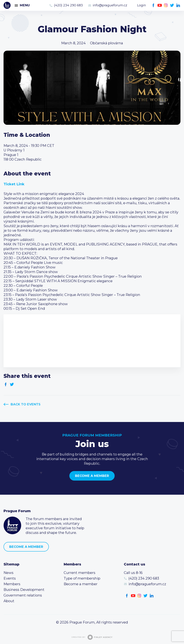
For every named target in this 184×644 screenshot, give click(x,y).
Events (10, 578)
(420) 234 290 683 (68, 5)
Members (12, 584)
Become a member (92, 476)
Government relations (23, 595)
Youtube (160, 5)
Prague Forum (7, 5)
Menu (25, 5)
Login (142, 5)
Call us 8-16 (133, 573)
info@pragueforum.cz (110, 5)
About (9, 601)
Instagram (166, 5)
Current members (80, 573)
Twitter (172, 5)
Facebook (153, 5)
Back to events (26, 404)
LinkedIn (178, 5)
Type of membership (82, 578)
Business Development (24, 590)
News (8, 573)
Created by (92, 637)
